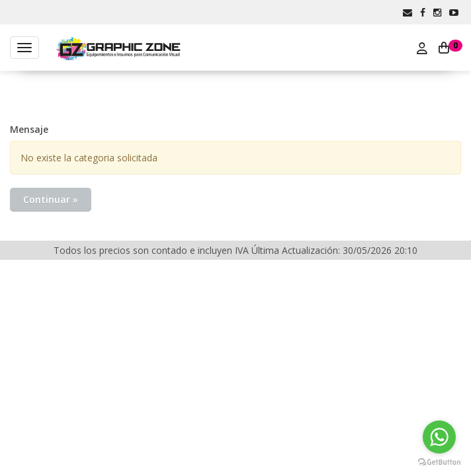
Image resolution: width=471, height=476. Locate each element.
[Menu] (24, 48)
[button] (407, 12)
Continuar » (51, 199)
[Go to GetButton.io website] (439, 462)
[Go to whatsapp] (439, 437)
